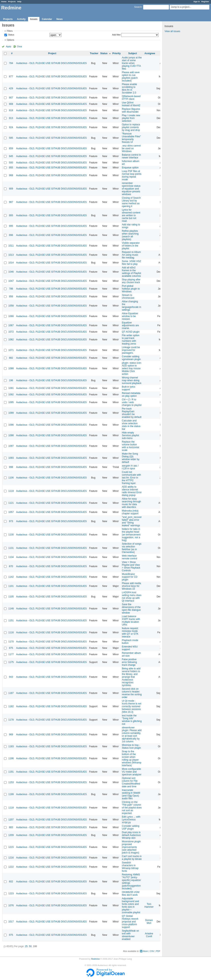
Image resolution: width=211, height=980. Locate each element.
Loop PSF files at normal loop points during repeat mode (132, 175)
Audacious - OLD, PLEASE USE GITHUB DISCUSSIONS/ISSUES (51, 63)
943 (11, 677)
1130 (11, 535)
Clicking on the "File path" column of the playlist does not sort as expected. (132, 808)
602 (11, 882)
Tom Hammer (149, 905)
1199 (11, 794)
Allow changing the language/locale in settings (131, 306)
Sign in (197, 1)
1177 (11, 654)
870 (11, 566)
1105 (11, 597)
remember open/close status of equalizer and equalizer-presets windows (131, 189)
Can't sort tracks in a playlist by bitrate (132, 858)
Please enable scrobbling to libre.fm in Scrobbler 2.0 (129, 88)
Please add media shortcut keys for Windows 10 (131, 586)
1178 (11, 720)
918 (11, 110)
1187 (11, 693)
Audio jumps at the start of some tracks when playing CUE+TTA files (132, 63)
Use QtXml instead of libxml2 (131, 104)
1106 (11, 478)
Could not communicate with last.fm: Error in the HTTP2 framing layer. (131, 478)
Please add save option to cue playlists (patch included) (131, 77)
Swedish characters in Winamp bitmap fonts (130, 867)
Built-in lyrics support (128, 388)
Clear (20, 46)
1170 (11, 642)
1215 (11, 847)
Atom (145, 951)
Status (11, 35)
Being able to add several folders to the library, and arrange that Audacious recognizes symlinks (131, 677)
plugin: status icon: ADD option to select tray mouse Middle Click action (132, 368)
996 (11, 235)
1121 (11, 503)
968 (11, 175)
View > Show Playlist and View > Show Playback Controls (131, 566)
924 (11, 127)
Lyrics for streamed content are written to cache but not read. (131, 215)
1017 (11, 922)
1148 (11, 609)
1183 (11, 746)
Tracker (94, 53)
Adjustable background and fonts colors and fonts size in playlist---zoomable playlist (131, 905)
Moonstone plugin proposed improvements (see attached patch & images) (131, 847)
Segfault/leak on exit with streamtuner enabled (130, 935)
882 (11, 358)
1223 (11, 894)
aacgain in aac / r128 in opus (130, 467)
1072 (11, 332)
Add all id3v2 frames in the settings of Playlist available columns (131, 272)
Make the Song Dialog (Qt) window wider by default (131, 458)
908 (11, 104)
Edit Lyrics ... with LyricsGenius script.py (131, 820)
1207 (11, 820)
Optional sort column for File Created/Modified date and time (131, 782)
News (59, 19)
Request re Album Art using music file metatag (131, 255)
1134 (11, 557)
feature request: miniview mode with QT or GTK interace (130, 632)
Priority (116, 53)
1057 (11, 512)
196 (11, 380)
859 (11, 148)
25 (26, 946)
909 (11, 189)
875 (11, 648)
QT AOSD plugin (131, 332)
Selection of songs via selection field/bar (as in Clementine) (132, 548)
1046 (11, 272)
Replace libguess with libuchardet (131, 110)
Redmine (95, 959)
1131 (11, 548)
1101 (11, 586)
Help (19, 1)
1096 (11, 425)
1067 (11, 325)
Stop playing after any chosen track (131, 281)
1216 (11, 858)
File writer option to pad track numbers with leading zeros (131, 340)
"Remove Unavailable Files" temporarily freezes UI (131, 138)
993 (11, 215)
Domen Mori (149, 922)
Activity (21, 19)
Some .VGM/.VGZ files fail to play (131, 263)
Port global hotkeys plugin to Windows (131, 289)
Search (138, 7)
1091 (11, 388)
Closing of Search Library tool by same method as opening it (131, 202)
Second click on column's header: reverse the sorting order (132, 693)
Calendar (47, 19)
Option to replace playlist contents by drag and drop (131, 127)
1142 (11, 577)
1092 (11, 395)
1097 (11, 446)
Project (52, 53)
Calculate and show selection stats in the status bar (131, 425)
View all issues (172, 31)
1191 (11, 772)
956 (11, 297)
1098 (11, 435)
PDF (158, 951)
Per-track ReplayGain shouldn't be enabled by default (132, 413)
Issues (34, 19)
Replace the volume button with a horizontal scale (130, 446)
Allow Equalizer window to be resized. (130, 316)
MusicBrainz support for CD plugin (130, 577)
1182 (11, 706)
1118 (11, 808)
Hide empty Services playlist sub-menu (130, 435)
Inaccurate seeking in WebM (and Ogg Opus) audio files (131, 794)
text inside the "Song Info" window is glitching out (132, 720)
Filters (10, 31)
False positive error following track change (129, 662)
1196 (11, 758)
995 (11, 226)
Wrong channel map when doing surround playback (132, 380)
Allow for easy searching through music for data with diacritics (131, 503)
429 (11, 88)
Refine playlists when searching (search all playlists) (130, 235)
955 (11, 168)
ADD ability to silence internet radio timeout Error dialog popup (132, 491)
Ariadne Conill (149, 935)
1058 (11, 306)
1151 (11, 621)
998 (11, 467)
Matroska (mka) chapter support (130, 512)
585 (11, 138)
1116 (11, 632)
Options (10, 40)
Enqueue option (130, 168)
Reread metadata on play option (131, 395)
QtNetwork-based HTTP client (131, 98)
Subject (132, 53)
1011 (11, 246)
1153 (11, 782)
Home (4, 1)
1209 (11, 835)
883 (11, 827)
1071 (11, 350)
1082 (11, 340)
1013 (11, 255)
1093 (11, 458)
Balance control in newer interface (131, 156)
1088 (11, 368)
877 (11, 77)
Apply (9, 46)
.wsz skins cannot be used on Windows (131, 148)
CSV (152, 951)
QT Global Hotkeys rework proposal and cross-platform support (130, 922)
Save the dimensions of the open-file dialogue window (131, 609)
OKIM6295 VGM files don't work (131, 894)
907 (11, 98)
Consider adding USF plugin (130, 827)
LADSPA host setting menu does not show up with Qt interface (132, 597)
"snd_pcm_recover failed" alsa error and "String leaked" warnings (132, 521)
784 (11, 63)
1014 (11, 263)
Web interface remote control (129, 557)
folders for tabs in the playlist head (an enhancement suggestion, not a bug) (131, 535)
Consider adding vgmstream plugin (131, 358)
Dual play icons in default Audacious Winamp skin (131, 835)
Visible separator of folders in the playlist (131, 246)
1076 (11, 905)
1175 (11, 662)
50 (30, 946)
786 (11, 289)
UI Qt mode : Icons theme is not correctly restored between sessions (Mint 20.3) (131, 706)
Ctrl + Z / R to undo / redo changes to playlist (132, 402)
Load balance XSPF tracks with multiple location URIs (131, 621)
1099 (11, 413)
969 (11, 735)
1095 (11, 402)
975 (11, 935)
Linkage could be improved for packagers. (131, 350)
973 (11, 521)
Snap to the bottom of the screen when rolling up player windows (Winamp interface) (131, 758)
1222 (11, 867)
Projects (12, 1)
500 (11, 163)
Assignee (150, 53)
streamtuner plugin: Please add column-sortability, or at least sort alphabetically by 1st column (132, 735)
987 (11, 202)
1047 (11, 281)
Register (205, 1)
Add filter (116, 35)
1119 (11, 491)
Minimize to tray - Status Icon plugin (131, 746)
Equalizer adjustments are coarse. (130, 325)
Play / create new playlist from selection (131, 118)
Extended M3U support (130, 648)
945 (11, 156)
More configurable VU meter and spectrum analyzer (132, 772)
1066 (11, 316)
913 (11, 118)
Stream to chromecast (128, 297)
